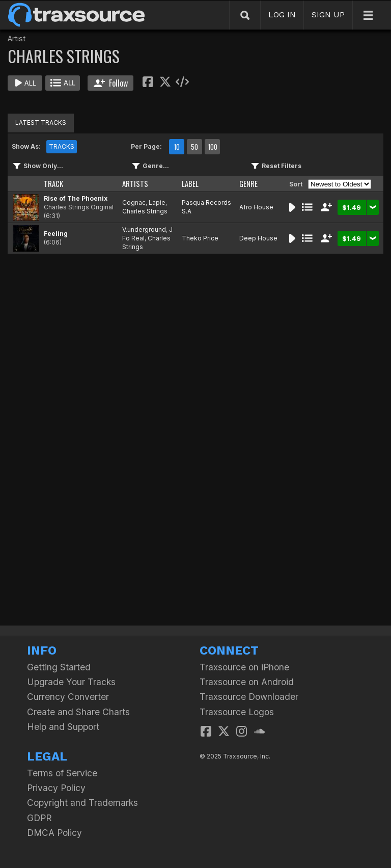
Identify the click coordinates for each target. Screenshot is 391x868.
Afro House (256, 207)
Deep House (258, 238)
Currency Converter (68, 697)
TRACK (53, 184)
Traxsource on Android (247, 682)
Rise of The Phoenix (76, 198)
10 (177, 147)
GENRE (248, 184)
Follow (111, 83)
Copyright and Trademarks (82, 803)
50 (194, 147)
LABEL (190, 184)
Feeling (56, 234)
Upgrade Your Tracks (71, 682)
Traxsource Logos (237, 712)
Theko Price (200, 238)
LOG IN (282, 15)
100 (213, 147)
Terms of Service (62, 773)
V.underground (144, 229)
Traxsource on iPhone (244, 667)
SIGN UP (328, 15)
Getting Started (59, 667)
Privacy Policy (56, 788)
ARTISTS (135, 184)
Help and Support (63, 727)
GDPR (39, 818)
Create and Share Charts (78, 712)
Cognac (134, 202)
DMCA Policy (54, 833)
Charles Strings (145, 211)
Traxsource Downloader (249, 697)
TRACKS (62, 146)
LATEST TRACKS (41, 123)
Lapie (157, 202)
